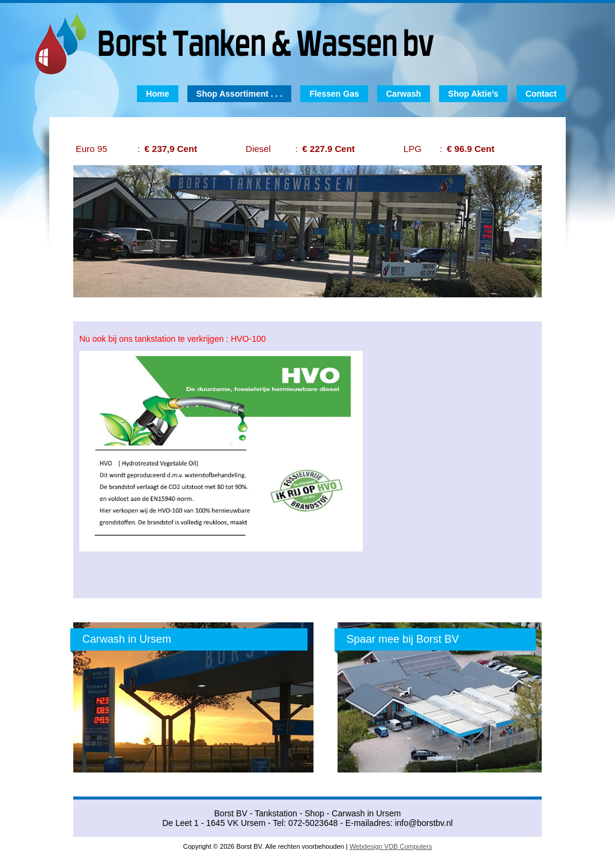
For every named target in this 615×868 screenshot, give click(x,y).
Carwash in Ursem (127, 639)
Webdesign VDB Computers (391, 846)
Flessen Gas (334, 94)
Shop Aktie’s (473, 94)
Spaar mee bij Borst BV (403, 639)
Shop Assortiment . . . (239, 94)
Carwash (404, 94)
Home (158, 94)
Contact (541, 94)
